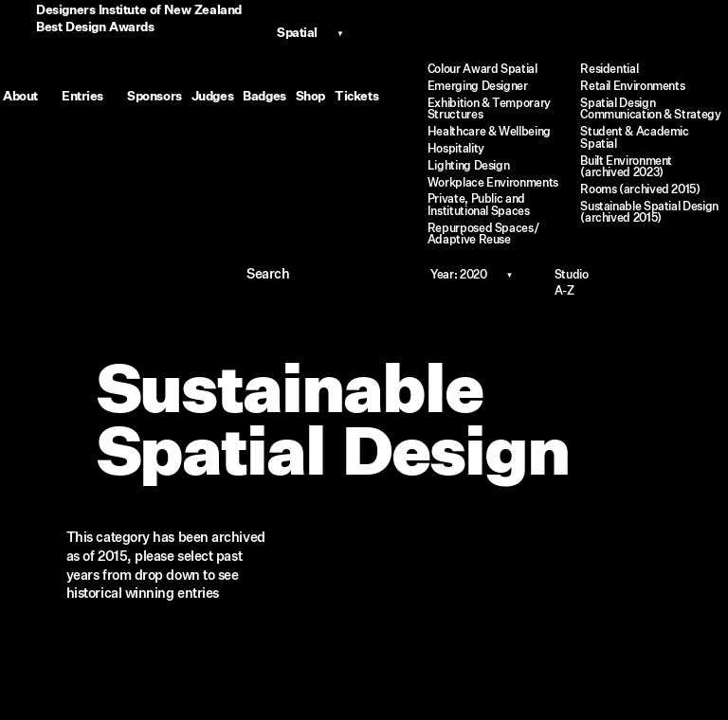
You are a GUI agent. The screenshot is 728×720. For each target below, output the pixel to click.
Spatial (297, 31)
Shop (310, 119)
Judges (213, 119)
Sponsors (155, 119)
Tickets (356, 119)
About (20, 119)
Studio (612, 283)
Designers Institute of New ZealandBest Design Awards (139, 41)
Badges (264, 119)
